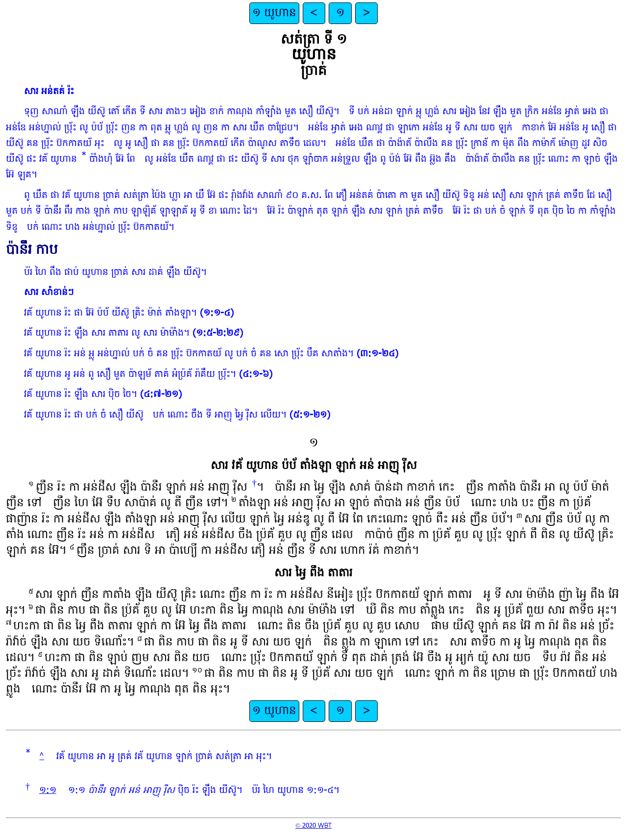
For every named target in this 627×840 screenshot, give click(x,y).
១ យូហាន (274, 13)
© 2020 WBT (313, 826)
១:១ (48, 791)
